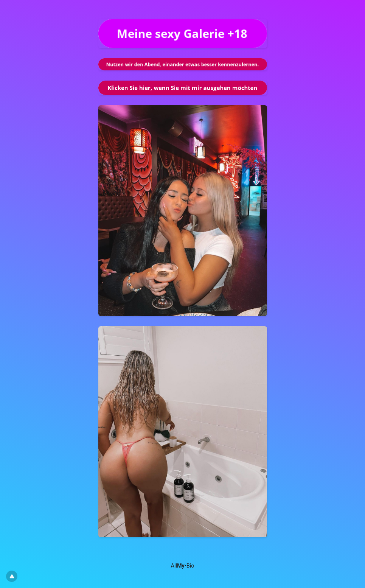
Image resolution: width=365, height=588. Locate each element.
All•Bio (183, 566)
